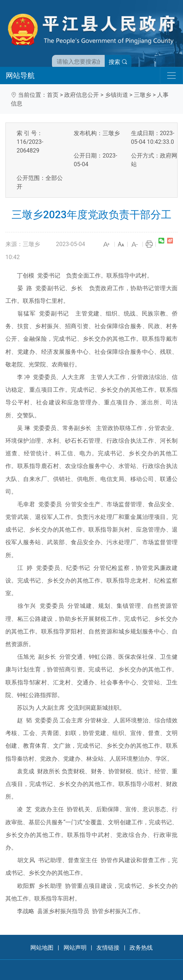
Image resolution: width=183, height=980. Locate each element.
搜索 (118, 62)
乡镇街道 (117, 95)
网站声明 (75, 948)
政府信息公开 (82, 95)
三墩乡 (143, 95)
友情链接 (108, 948)
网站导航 (20, 76)
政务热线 (141, 948)
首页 (53, 95)
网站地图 (42, 948)
